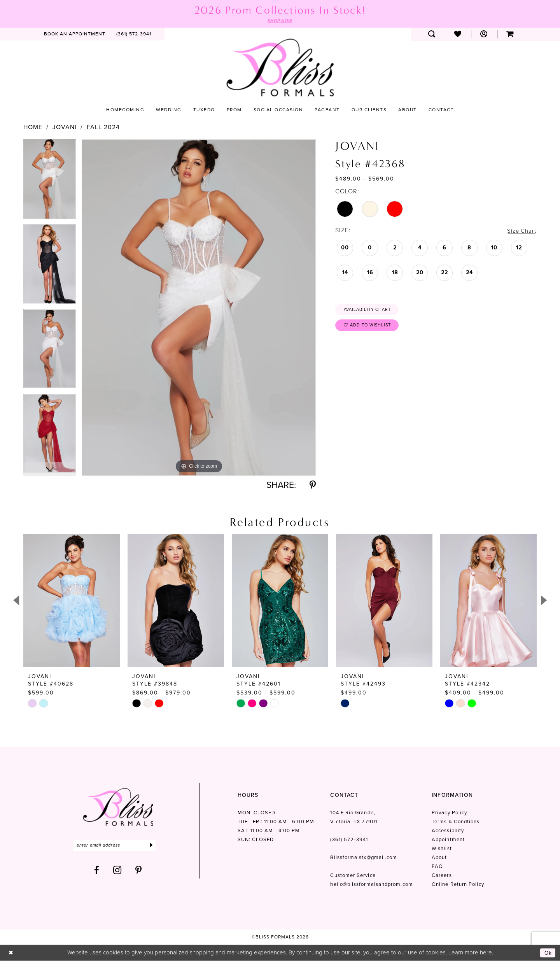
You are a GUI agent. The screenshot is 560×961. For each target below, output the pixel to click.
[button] (484, 35)
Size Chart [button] (521, 231)
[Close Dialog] (11, 953)
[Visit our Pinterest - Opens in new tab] (139, 871)
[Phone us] (134, 35)
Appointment (448, 840)
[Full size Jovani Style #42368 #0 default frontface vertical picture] (199, 308)
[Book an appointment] (75, 35)
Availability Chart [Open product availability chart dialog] (370, 310)
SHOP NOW (280, 21)
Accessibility (448, 831)
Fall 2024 (103, 128)
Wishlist (442, 849)
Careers (442, 876)
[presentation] (72, 601)
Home (33, 128)
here (486, 953)
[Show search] (432, 35)
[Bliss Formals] (280, 68)
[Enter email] (118, 846)
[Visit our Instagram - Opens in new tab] (117, 871)
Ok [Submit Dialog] (548, 953)
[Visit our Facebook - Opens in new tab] (97, 871)
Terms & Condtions (456, 822)
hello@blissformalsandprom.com (371, 885)
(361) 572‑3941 (349, 840)
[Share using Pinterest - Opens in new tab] (313, 486)
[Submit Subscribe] (158, 846)
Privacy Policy (449, 813)
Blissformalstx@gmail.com (364, 858)
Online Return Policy (458, 885)
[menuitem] (75, 35)
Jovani (65, 128)
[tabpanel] (50, 182)
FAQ (437, 867)
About (439, 858)
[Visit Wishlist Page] (458, 35)
